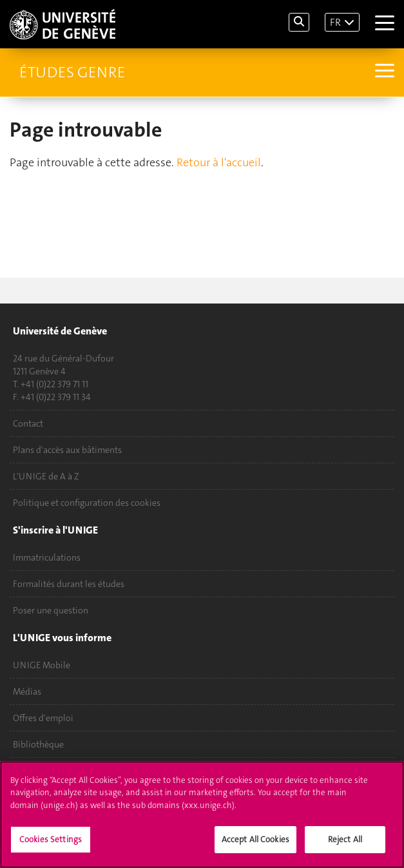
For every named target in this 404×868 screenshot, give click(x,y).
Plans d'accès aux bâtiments (67, 450)
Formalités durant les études (69, 584)
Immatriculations (47, 557)
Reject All (345, 841)
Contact (28, 423)
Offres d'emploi (43, 718)
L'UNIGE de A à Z (46, 476)
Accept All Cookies (255, 841)
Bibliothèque (38, 744)
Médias (27, 691)
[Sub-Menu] (383, 72)
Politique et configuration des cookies (87, 503)
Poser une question (51, 610)
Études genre (72, 72)
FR (335, 22)
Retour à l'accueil (219, 162)
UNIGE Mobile (42, 665)
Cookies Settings (51, 841)
